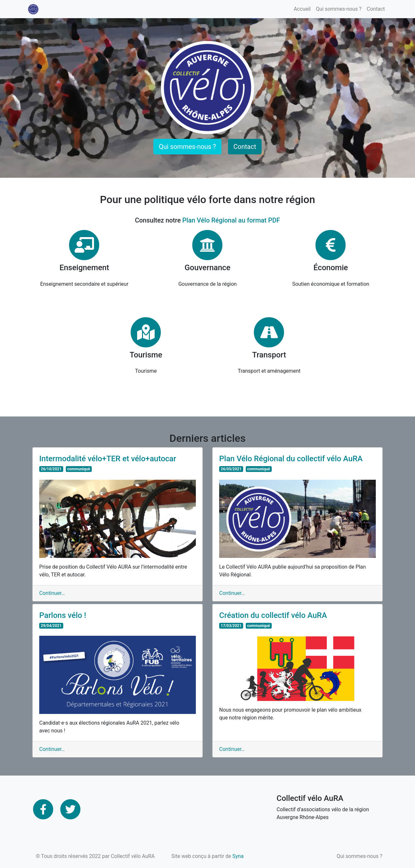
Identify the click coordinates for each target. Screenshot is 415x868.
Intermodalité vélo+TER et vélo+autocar (108, 459)
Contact (376, 9)
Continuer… (52, 593)
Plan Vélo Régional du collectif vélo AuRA (291, 459)
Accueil (302, 9)
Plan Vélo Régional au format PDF (231, 220)
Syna (238, 856)
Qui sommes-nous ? (339, 9)
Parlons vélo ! (63, 615)
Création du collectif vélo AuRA (273, 615)
